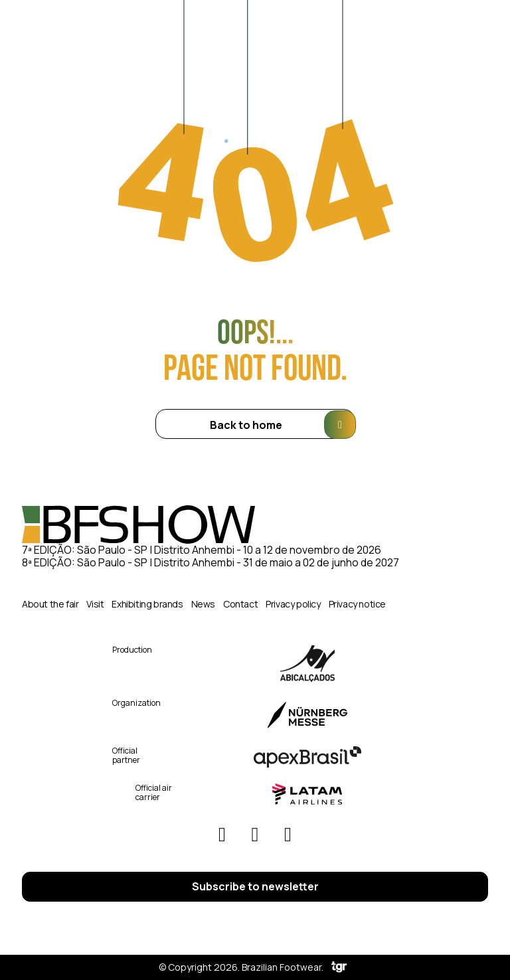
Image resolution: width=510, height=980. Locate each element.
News (203, 604)
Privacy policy (293, 604)
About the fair (50, 604)
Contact (240, 604)
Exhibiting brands (147, 604)
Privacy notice (357, 604)
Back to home (283, 425)
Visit (95, 604)
